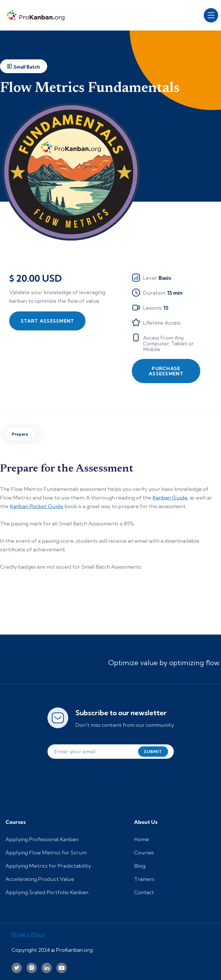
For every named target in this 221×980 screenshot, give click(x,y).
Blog (140, 866)
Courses (144, 853)
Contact (144, 892)
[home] (37, 15)
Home (142, 839)
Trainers (144, 879)
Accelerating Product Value (40, 879)
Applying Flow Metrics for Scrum (46, 853)
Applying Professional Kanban (42, 839)
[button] (211, 15)
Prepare (20, 434)
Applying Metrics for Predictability (48, 866)
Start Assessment (47, 321)
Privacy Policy (28, 934)
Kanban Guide (170, 498)
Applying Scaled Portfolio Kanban (47, 892)
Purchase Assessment (166, 371)
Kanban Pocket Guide (37, 506)
